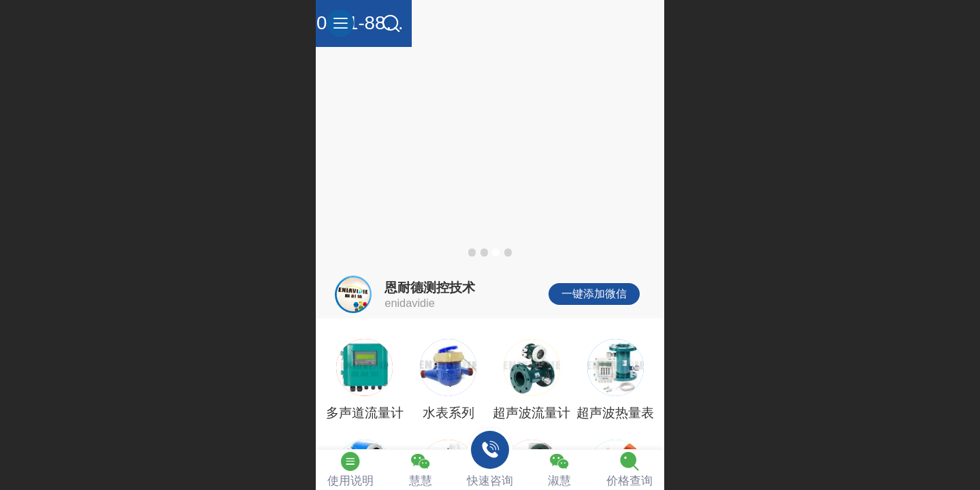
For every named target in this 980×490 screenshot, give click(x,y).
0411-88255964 (490, 23)
